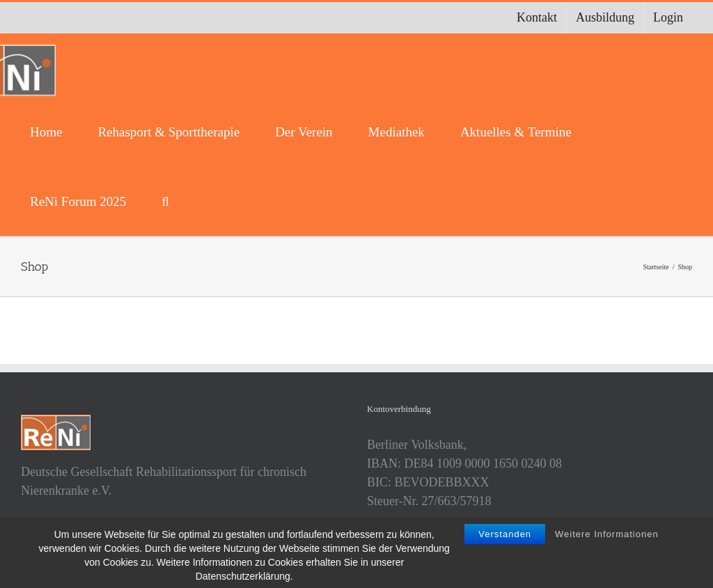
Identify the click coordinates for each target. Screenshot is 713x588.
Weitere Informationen (607, 542)
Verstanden (505, 542)
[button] (165, 201)
